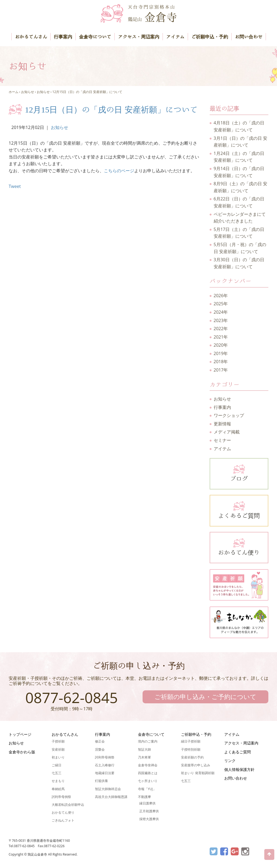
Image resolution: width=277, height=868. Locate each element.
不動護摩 (144, 797)
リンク (230, 761)
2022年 (221, 329)
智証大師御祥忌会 (108, 789)
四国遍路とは (148, 773)
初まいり (58, 757)
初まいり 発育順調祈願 (198, 773)
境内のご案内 (148, 741)
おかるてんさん (31, 37)
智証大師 (144, 749)
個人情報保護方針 (239, 769)
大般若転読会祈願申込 (68, 805)
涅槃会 (100, 749)
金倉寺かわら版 (22, 752)
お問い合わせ (249, 37)
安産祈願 (58, 749)
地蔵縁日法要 (105, 773)
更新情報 (222, 424)
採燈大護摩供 (149, 819)
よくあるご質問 (239, 510)
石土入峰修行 (105, 765)
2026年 (221, 296)
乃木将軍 (144, 757)
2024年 (221, 312)
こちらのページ (119, 171)
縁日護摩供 (147, 803)
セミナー (222, 440)
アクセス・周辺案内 (139, 37)
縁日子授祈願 (191, 741)
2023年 (221, 320)
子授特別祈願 (191, 749)
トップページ (20, 734)
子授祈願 (58, 741)
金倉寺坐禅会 (148, 765)
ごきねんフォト (63, 820)
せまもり (58, 781)
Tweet (15, 186)
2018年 (221, 362)
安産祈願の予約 (192, 757)
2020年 (221, 345)
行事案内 (63, 37)
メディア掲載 (227, 432)
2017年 (221, 370)
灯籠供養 (101, 781)
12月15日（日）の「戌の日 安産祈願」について (88, 92)
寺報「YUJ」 (147, 789)
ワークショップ (229, 415)
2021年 (221, 337)
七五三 (57, 773)
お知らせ (28, 92)
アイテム (175, 37)
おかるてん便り (239, 547)
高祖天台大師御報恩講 (111, 797)
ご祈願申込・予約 (210, 37)
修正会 (100, 741)
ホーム (14, 92)
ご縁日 (57, 765)
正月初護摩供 (149, 811)
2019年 (221, 353)
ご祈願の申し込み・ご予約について (205, 697)
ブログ (239, 473)
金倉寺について (95, 37)
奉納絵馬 (58, 789)
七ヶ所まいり (148, 781)
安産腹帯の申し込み (196, 765)
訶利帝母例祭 (61, 797)
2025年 (221, 304)
